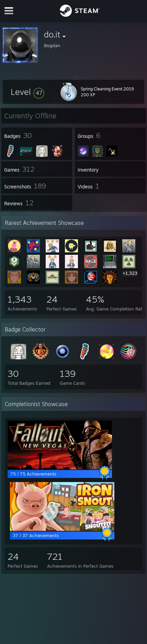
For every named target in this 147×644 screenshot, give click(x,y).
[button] (27, 92)
